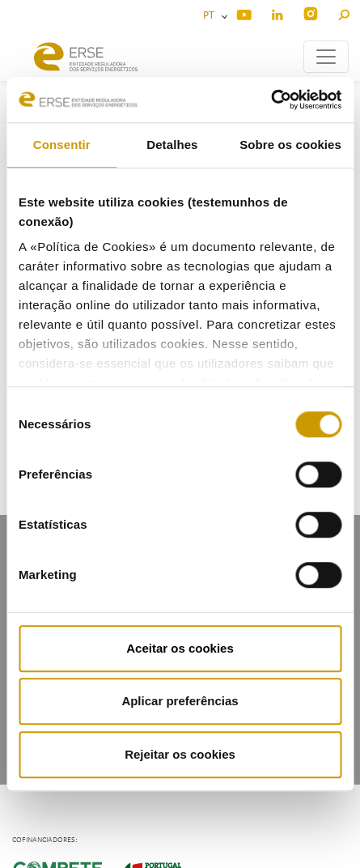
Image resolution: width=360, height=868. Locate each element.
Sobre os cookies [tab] (290, 145)
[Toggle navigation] (326, 57)
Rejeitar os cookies (180, 754)
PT (211, 16)
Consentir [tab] (62, 145)
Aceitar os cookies (180, 648)
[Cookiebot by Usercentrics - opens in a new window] (271, 100)
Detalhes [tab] (172, 145)
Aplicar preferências (180, 701)
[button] (343, 13)
